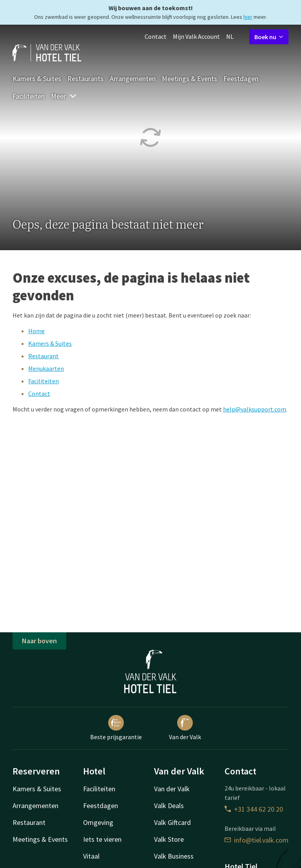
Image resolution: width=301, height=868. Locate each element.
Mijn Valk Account (196, 36)
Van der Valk (185, 728)
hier (248, 17)
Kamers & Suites (37, 78)
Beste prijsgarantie (116, 728)
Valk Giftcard (172, 822)
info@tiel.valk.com (257, 840)
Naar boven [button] (39, 641)
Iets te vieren (102, 839)
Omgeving (98, 822)
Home (36, 331)
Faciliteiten (29, 96)
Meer (64, 96)
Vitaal (91, 856)
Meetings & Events (189, 78)
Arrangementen (133, 78)
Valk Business (174, 856)
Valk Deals (169, 806)
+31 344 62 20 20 (254, 809)
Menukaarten (46, 368)
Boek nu (269, 37)
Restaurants (85, 78)
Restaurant (44, 356)
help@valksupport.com (255, 409)
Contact (156, 36)
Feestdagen (241, 78)
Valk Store (169, 839)
